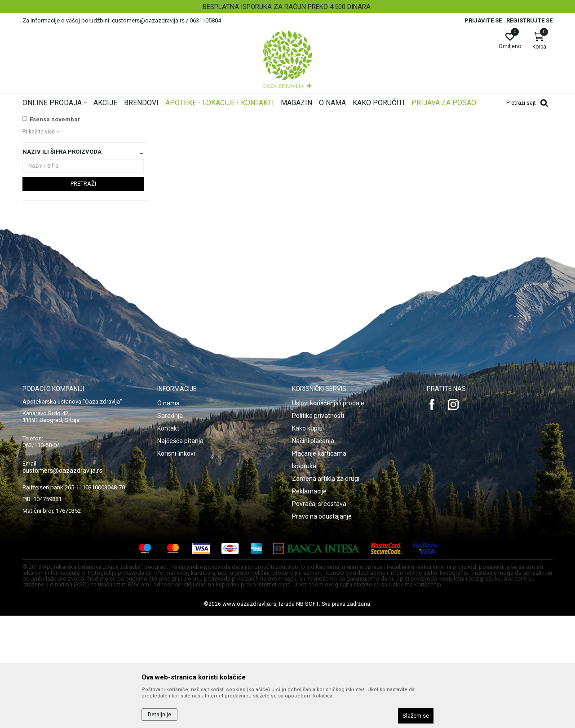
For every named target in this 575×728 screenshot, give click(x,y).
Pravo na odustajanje (322, 629)
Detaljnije (159, 715)
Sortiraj (359, 132)
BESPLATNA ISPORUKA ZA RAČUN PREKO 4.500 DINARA (287, 7)
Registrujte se (529, 20)
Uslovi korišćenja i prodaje (328, 515)
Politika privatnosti (318, 528)
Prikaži (438, 132)
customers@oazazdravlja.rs (62, 583)
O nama (168, 515)
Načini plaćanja (313, 553)
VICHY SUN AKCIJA (57, 203)
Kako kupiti (307, 541)
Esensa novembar (55, 232)
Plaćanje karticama (319, 566)
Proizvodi (113, 118)
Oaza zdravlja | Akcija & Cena (59, 118)
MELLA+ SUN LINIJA (58, 222)
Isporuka (304, 578)
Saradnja (170, 528)
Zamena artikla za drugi (326, 591)
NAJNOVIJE (46, 194)
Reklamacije (309, 604)
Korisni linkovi (176, 566)
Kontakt (168, 541)
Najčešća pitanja (180, 553)
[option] (287, 7)
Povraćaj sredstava (319, 616)
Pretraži (83, 296)
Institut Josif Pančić (57, 213)
